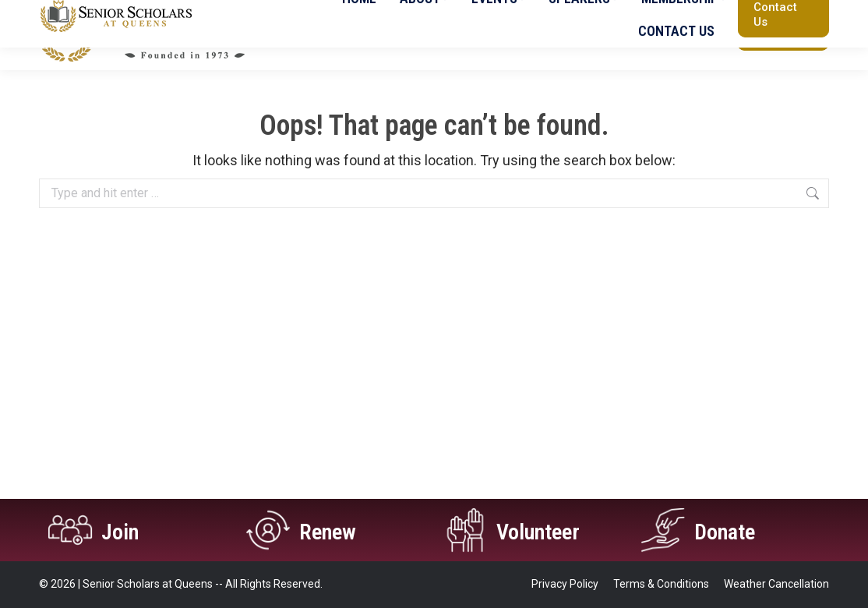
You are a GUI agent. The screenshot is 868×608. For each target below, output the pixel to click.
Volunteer (542, 531)
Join (122, 531)
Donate (727, 531)
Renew (330, 531)
